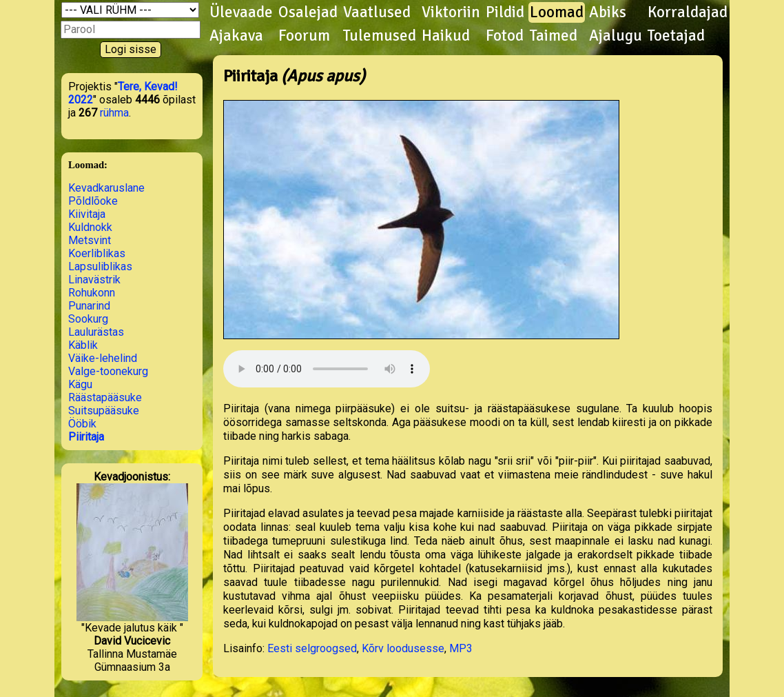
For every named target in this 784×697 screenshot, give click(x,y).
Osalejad (308, 12)
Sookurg (88, 319)
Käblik (83, 345)
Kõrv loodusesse (403, 648)
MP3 (461, 648)
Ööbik (82, 424)
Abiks (608, 12)
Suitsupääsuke (104, 411)
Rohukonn (92, 293)
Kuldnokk (90, 227)
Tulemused (380, 36)
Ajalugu (616, 36)
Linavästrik (94, 280)
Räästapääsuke (105, 397)
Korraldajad (688, 12)
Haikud (446, 36)
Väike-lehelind (103, 358)
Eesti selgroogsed (312, 648)
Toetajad (676, 36)
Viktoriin (451, 12)
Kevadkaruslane (106, 188)
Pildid (505, 12)
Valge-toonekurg (108, 371)
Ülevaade (241, 12)
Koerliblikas (97, 253)
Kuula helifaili (327, 369)
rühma (114, 113)
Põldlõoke (93, 201)
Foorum (304, 36)
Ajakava (236, 36)
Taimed (554, 36)
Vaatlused (377, 12)
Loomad (557, 12)
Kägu (80, 384)
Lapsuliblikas (100, 266)
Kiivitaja (87, 214)
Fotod (505, 36)
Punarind (89, 306)
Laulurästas (96, 332)
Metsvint (90, 240)
